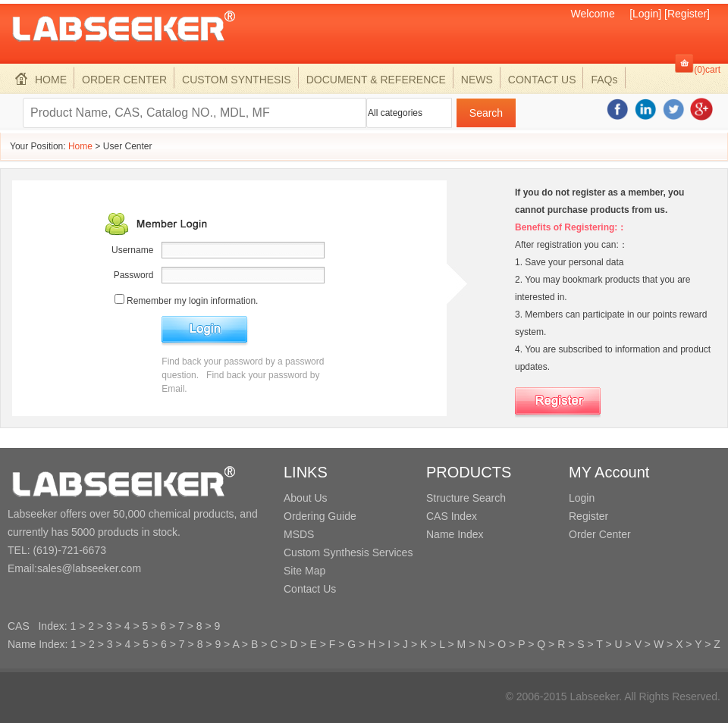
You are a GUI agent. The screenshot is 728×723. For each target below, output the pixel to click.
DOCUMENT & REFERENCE (376, 80)
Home (80, 146)
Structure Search (466, 498)
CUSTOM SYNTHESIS (237, 80)
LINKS (306, 472)
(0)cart (707, 70)
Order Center (600, 534)
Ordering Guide (320, 516)
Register (588, 516)
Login (582, 498)
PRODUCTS (469, 472)
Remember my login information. (192, 301)
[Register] (687, 14)
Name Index (455, 534)
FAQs (604, 80)
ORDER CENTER (124, 80)
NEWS (477, 80)
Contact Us (310, 589)
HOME (41, 80)
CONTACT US (542, 80)
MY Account (609, 472)
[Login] (645, 14)
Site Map (304, 571)
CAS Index (452, 516)
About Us (306, 498)
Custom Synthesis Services (348, 552)
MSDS (299, 534)
